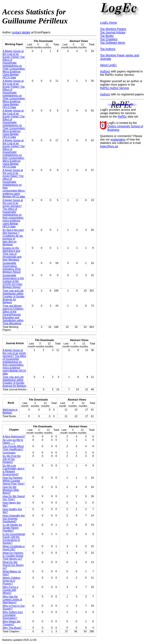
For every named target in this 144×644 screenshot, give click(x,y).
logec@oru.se (109, 146)
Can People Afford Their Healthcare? (13, 448)
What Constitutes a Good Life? (14, 548)
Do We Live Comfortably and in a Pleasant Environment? (13, 470)
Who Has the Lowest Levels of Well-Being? (12, 599)
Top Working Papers (113, 29)
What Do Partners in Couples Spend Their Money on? (13, 556)
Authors (105, 71)
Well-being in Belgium (10, 411)
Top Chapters (109, 39)
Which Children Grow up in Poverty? (11, 581)
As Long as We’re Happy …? (13, 441)
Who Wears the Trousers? (12, 623)
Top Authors (108, 49)
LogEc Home (108, 23)
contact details (21, 32)
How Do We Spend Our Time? (14, 498)
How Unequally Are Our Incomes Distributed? (14, 518)
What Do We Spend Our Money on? (13, 565)
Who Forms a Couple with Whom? (10, 590)
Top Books (107, 36)
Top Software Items (112, 43)
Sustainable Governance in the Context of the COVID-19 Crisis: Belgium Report (13, 281)
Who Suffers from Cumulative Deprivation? (13, 615)
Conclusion (9, 453)
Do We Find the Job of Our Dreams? (12, 459)
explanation (118, 140)
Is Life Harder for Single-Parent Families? (12, 528)
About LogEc (108, 65)
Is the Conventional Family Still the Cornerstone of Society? (14, 538)
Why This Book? (12, 628)
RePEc (122, 117)
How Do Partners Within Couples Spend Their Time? (14, 481)
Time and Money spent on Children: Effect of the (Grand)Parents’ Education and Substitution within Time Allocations (13, 314)
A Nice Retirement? (14, 436)
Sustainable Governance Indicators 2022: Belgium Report (12, 267)
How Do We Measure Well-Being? (11, 490)
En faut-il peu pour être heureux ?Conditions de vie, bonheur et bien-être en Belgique (13, 237)
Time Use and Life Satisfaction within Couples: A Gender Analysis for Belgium (13, 296)
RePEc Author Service (114, 88)
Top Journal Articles (113, 32)
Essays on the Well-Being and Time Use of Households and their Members (12, 254)
